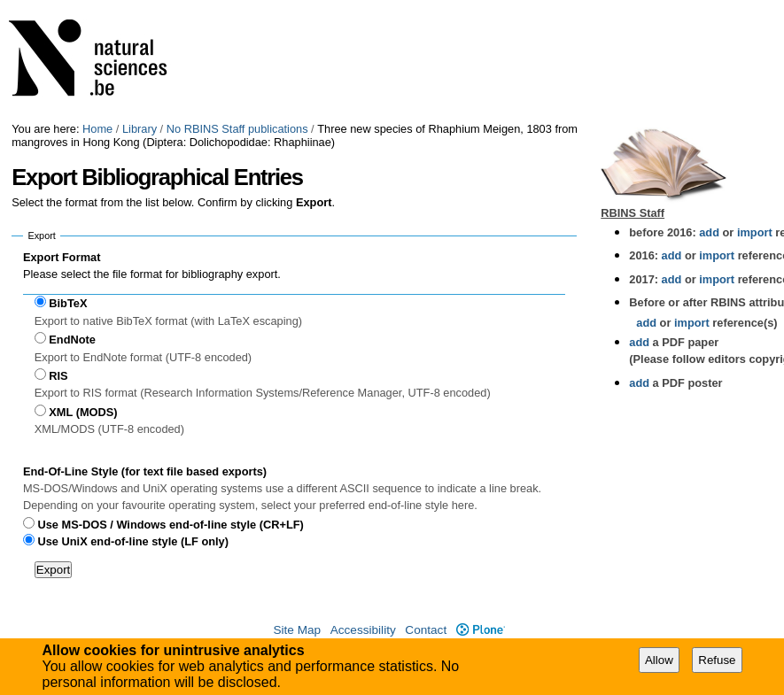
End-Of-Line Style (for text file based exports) (145, 471)
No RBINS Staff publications (237, 129)
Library (140, 129)
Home (97, 129)
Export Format (62, 257)
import (753, 232)
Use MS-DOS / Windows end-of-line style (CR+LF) (171, 525)
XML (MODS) (83, 412)
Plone (481, 630)
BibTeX (68, 303)
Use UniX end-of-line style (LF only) (133, 541)
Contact (426, 630)
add (709, 232)
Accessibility (363, 630)
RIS (58, 376)
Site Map (297, 630)
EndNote (72, 340)
